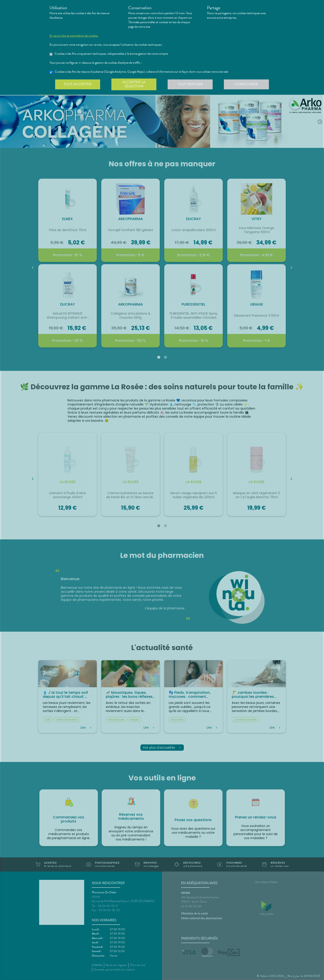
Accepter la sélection (134, 84)
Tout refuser (190, 84)
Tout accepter (78, 84)
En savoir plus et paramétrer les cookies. (74, 36)
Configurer (246, 84)
